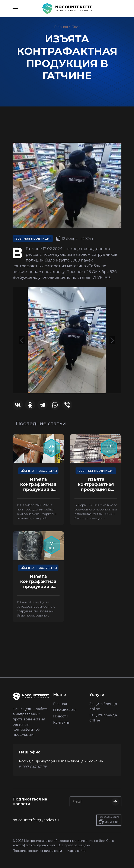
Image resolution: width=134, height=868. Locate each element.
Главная (61, 27)
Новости (61, 716)
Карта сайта (76, 851)
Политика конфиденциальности (37, 851)
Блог (76, 27)
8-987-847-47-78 (33, 767)
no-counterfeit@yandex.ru (36, 820)
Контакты (61, 722)
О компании (64, 710)
